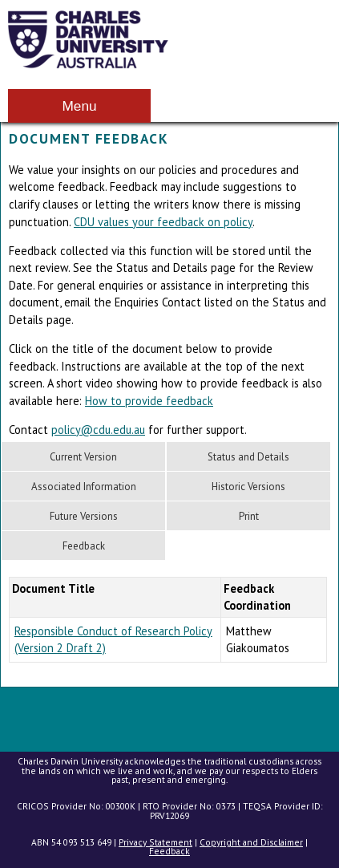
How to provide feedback (149, 401)
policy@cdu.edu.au (98, 430)
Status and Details (248, 457)
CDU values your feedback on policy (163, 222)
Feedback (84, 546)
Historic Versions (248, 487)
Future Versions (84, 516)
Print (249, 516)
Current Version (83, 457)
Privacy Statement (155, 842)
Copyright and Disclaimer (251, 842)
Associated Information (84, 487)
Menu (79, 106)
